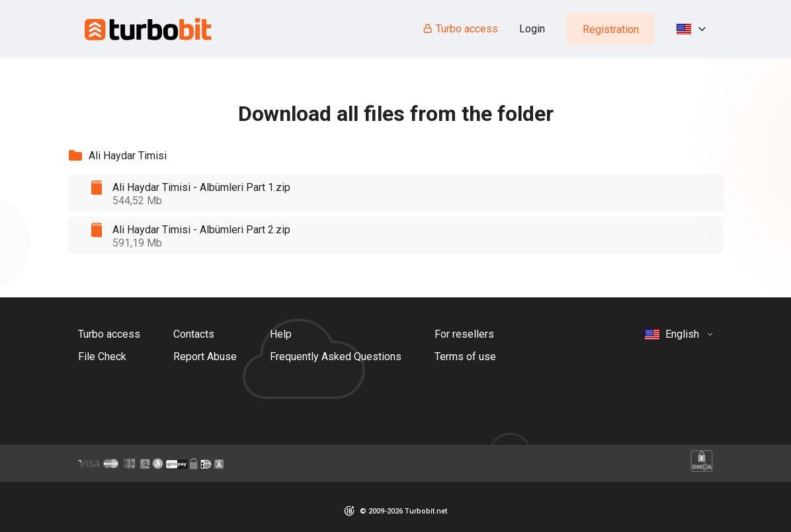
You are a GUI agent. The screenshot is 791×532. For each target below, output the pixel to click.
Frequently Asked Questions (336, 357)
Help (281, 334)
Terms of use (465, 357)
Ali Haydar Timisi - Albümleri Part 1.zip (201, 187)
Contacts (194, 334)
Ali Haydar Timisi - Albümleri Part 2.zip (201, 230)
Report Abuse (205, 357)
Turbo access (460, 29)
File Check (102, 357)
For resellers (464, 334)
